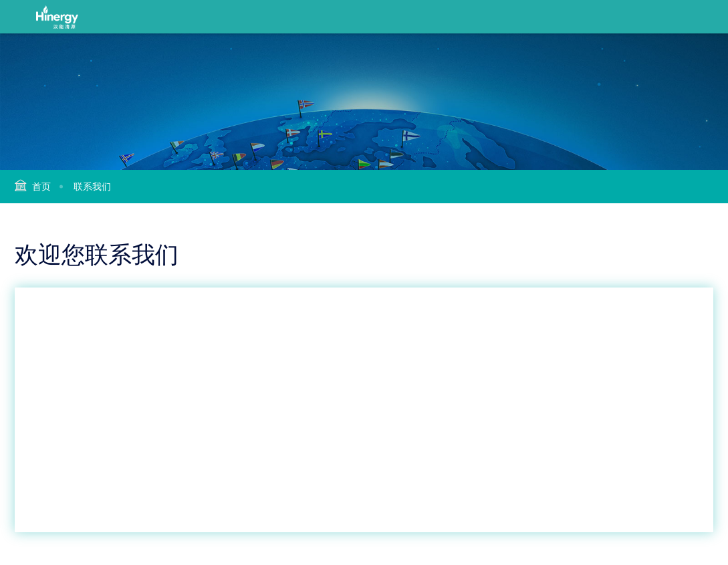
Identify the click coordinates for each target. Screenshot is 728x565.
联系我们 (92, 187)
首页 (41, 187)
